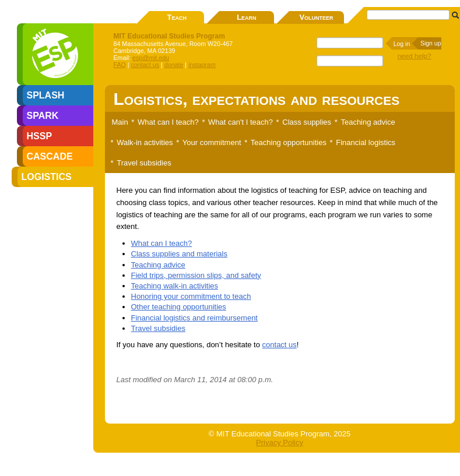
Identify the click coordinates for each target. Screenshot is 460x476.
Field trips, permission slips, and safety (196, 275)
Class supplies (307, 122)
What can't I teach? (240, 122)
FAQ (120, 65)
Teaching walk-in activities (175, 286)
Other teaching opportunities (179, 307)
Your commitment (212, 142)
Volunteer (316, 17)
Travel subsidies (144, 163)
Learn (246, 17)
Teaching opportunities (289, 142)
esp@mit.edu (151, 58)
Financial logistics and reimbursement (194, 318)
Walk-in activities (145, 142)
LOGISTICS (47, 177)
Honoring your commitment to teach (191, 296)
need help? (415, 56)
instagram (202, 65)
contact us (145, 65)
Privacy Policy (280, 442)
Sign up (431, 43)
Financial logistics (366, 142)
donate (174, 65)
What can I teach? (168, 122)
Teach (177, 17)
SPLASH (46, 95)
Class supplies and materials (179, 254)
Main (120, 122)
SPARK (43, 116)
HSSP (40, 136)
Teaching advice (368, 122)
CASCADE (50, 156)
